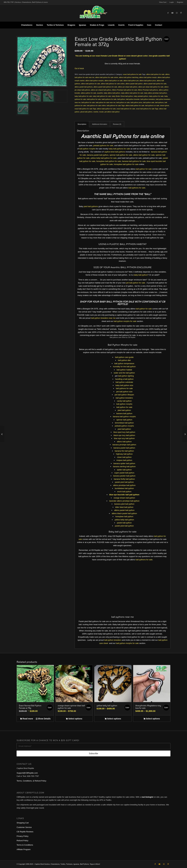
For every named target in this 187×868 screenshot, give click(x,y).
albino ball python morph (148, 77)
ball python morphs (87, 149)
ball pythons (159, 102)
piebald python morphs (124, 426)
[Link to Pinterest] (181, 13)
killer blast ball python (124, 507)
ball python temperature (124, 363)
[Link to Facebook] (168, 13)
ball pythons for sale (137, 188)
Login (172, 2)
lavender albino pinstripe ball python (124, 501)
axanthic (100, 93)
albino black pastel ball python (124, 513)
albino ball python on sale (114, 81)
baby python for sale (156, 96)
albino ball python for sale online (107, 77)
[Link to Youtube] (172, 13)
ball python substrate (124, 382)
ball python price (136, 102)
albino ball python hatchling (129, 77)
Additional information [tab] (100, 124)
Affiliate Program (24, 848)
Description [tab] (82, 124)
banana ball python (124, 413)
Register (180, 2)
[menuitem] (163, 2)
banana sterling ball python (124, 466)
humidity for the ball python (124, 367)
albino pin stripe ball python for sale (151, 87)
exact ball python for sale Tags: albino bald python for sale (95, 109)
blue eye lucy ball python (124, 438)
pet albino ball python (112, 112)
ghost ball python (86, 112)
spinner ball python (124, 420)
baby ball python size (124, 385)
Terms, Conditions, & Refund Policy (31, 780)
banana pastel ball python (98, 155)
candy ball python (124, 401)
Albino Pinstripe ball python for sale (125, 90)
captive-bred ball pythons (115, 152)
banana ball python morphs (124, 417)
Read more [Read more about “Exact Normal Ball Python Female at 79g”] (27, 718)
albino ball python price (148, 81)
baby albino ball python (112, 93)
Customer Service (24, 826)
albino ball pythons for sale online (113, 84)
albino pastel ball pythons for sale (105, 87)
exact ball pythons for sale (132, 74)
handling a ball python (124, 379)
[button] (64, 40)
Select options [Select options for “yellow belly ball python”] (113, 718)
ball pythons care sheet (118, 337)
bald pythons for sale (109, 99)
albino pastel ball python (134, 84)
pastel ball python (124, 523)
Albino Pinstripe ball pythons (148, 90)
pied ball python (124, 410)
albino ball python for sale (155, 74)
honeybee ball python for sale (109, 161)
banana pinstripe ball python (124, 445)
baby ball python (141, 275)
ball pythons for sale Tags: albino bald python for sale (125, 105)
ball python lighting (126, 376)
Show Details (43, 718)
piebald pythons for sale (103, 145)
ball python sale (149, 102)
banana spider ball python (124, 463)
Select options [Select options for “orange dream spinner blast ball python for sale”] (74, 718)
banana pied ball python (124, 504)
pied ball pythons (91, 206)
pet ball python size (124, 392)
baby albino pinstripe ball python (156, 93)
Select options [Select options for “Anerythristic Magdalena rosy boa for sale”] (152, 718)
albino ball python (124, 442)
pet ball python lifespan (124, 395)
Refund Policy (22, 840)
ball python (121, 99)
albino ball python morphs (94, 81)
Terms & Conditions (25, 844)
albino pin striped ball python (101, 90)
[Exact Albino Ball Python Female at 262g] (2, 434)
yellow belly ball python (124, 520)
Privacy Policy (22, 835)
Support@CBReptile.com (27, 772)
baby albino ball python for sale (132, 93)
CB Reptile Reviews (25, 831)
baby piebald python (141, 96)
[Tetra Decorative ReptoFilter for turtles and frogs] (185, 434)
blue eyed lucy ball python (124, 432)
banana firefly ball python (124, 479)
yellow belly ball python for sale (104, 158)
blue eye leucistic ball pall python (124, 495)
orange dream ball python (124, 498)
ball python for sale (88, 102)
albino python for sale (89, 93)
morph (101, 112)
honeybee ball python (124, 516)
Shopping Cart (23, 822)
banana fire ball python (124, 451)
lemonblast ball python (124, 423)
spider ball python (124, 470)
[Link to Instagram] (177, 13)
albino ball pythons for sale (91, 84)
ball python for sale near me (106, 102)
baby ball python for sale (83, 96)
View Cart (163, 2)
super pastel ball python (124, 473)
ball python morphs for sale (125, 321)
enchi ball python (124, 492)
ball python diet (124, 360)
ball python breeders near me (103, 318)
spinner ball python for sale (121, 155)
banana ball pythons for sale (134, 161)
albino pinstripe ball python (124, 485)
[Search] (166, 25)
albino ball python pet (131, 81)
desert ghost (165, 105)
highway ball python (124, 454)
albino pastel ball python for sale (155, 84)
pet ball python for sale (136, 283)
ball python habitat (124, 370)
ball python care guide (124, 357)
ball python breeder (133, 99)
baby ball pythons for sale (102, 96)
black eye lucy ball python (124, 435)
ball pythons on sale (152, 105)
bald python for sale (94, 99)
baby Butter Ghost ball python (122, 96)
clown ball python (124, 457)
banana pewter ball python (124, 476)
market (96, 112)
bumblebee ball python (124, 488)
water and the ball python (124, 373)
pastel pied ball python (124, 482)
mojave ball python (124, 460)
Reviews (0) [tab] (117, 124)
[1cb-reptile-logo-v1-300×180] (93, 13)
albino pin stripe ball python (128, 87)
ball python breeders (148, 99)
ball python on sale (123, 102)
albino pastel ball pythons (84, 87)
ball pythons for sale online (96, 105)
